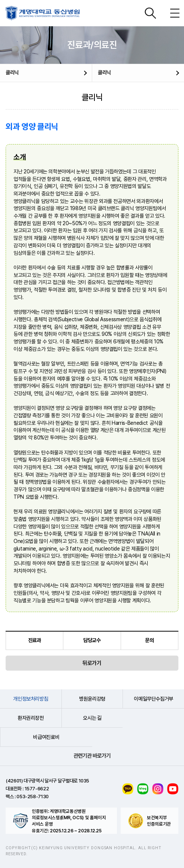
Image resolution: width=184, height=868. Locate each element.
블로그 (143, 789)
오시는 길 (92, 718)
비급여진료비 (46, 737)
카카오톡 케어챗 (128, 789)
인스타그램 (158, 789)
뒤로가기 (92, 663)
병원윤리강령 (92, 699)
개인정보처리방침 (31, 699)
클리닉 (12, 72)
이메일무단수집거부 (153, 699)
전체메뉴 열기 (175, 13)
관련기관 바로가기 (92, 756)
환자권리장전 (31, 718)
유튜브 (173, 789)
